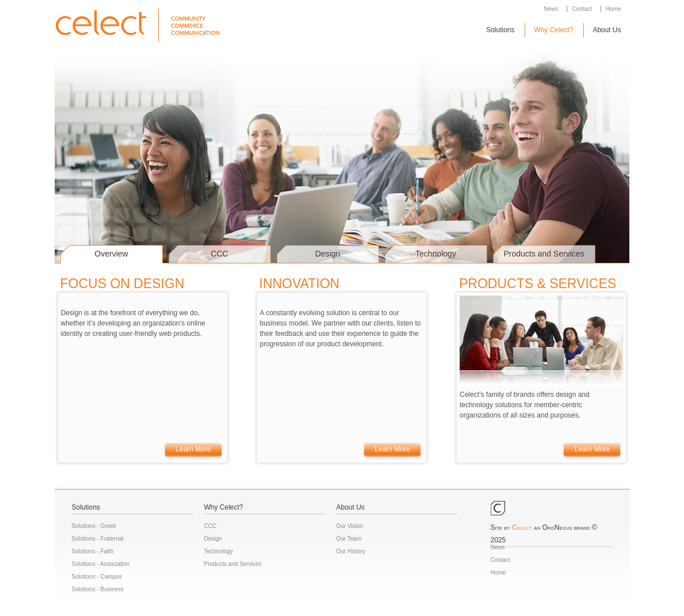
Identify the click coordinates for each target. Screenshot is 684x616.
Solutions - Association (101, 564)
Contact (582, 9)
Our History (351, 551)
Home (614, 9)
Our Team (349, 539)
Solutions (500, 30)
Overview (111, 254)
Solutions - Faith (93, 551)
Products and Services (544, 254)
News (551, 9)
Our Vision (350, 526)
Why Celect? (553, 30)
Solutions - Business (98, 589)
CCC (219, 254)
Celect (522, 527)
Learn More (193, 449)
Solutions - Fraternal (98, 539)
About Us (607, 30)
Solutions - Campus (97, 577)
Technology (436, 254)
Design (328, 254)
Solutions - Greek (94, 526)
